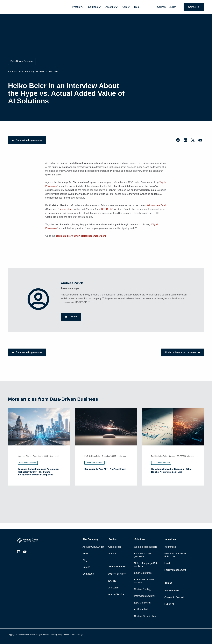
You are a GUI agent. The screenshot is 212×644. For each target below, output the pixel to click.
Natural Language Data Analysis (146, 565)
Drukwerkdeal (65, 210)
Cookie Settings (77, 635)
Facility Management (175, 570)
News (85, 554)
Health (168, 563)
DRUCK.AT (107, 210)
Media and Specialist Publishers (175, 555)
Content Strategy (143, 589)
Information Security (144, 596)
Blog (85, 560)
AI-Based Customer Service (144, 581)
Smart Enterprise (143, 573)
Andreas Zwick (16, 72)
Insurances (170, 547)
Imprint (66, 635)
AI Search (113, 588)
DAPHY (112, 581)
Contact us (88, 574)
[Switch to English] (172, 7)
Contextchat (115, 547)
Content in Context (174, 597)
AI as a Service (116, 594)
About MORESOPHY (93, 547)
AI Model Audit (142, 609)
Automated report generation (143, 555)
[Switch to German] (161, 7)
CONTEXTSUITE (117, 574)
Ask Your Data (172, 591)
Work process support (145, 547)
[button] (178, 140)
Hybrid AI (169, 604)
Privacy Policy (57, 635)
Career (86, 567)
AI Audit (112, 554)
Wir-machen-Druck (157, 207)
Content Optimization (145, 616)
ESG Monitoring (142, 603)
